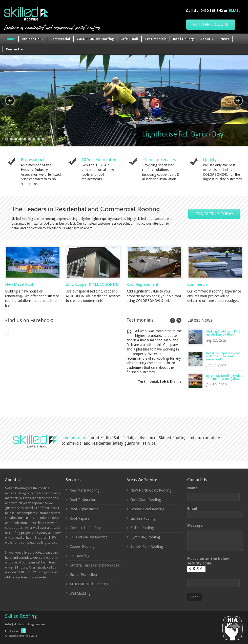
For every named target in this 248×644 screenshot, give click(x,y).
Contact (14, 49)
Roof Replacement (142, 284)
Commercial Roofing (85, 528)
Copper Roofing (82, 547)
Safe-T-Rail (129, 39)
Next (238, 101)
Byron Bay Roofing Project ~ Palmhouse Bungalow (225, 377)
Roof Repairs (80, 518)
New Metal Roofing (85, 490)
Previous (10, 101)
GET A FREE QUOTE (211, 24)
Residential (33, 39)
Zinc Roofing (79, 556)
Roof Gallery (183, 39)
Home (10, 39)
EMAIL (235, 11)
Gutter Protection (83, 575)
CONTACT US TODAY (214, 214)
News (225, 39)
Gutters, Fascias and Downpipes (94, 565)
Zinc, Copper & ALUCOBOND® (92, 284)
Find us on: (15, 631)
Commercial (60, 39)
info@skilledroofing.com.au (25, 624)
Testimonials (156, 39)
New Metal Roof (19, 284)
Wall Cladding (80, 593)
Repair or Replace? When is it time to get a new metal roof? (223, 356)
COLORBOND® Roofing (95, 39)
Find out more (75, 438)
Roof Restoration (83, 500)
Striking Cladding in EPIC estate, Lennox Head (223, 333)
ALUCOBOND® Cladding (89, 584)
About (207, 39)
